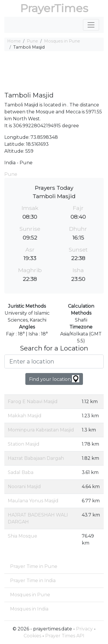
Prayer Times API (65, 636)
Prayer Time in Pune (34, 566)
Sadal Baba (21, 472)
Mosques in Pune (62, 41)
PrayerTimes (54, 8)
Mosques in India (29, 609)
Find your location (54, 379)
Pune (32, 41)
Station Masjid (24, 444)
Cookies (32, 636)
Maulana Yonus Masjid (33, 501)
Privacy (84, 629)
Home (14, 41)
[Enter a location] (54, 361)
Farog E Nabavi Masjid (33, 402)
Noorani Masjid (24, 487)
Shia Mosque (22, 536)
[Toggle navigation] (91, 25)
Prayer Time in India (33, 581)
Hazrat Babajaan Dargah (36, 458)
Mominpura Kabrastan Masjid (41, 430)
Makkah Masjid (25, 416)
